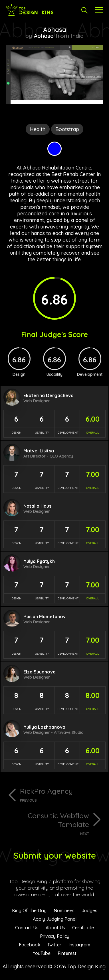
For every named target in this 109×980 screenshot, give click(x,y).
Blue (54, 149)
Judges (89, 910)
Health (38, 129)
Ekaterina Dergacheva (49, 395)
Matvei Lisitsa (39, 451)
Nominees (64, 910)
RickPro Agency (62, 795)
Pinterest (67, 953)
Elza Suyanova (40, 672)
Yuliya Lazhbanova (44, 727)
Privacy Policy (55, 936)
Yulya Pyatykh (39, 561)
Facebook (30, 945)
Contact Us (27, 928)
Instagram (79, 945)
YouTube (42, 953)
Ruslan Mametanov (45, 616)
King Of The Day (29, 910)
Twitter (54, 945)
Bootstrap (67, 129)
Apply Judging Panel (55, 919)
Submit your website (55, 856)
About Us (55, 928)
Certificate (83, 928)
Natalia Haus (37, 506)
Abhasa (44, 36)
